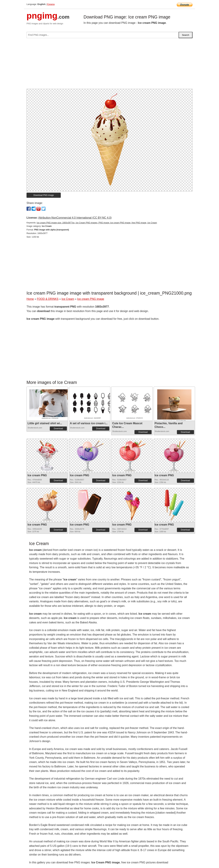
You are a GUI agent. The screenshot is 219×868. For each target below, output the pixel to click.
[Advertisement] (109, 65)
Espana (51, 4)
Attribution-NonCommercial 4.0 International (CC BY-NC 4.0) (75, 218)
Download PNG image (44, 195)
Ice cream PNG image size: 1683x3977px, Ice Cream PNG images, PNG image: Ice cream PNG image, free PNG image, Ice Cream (97, 223)
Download (58, 429)
